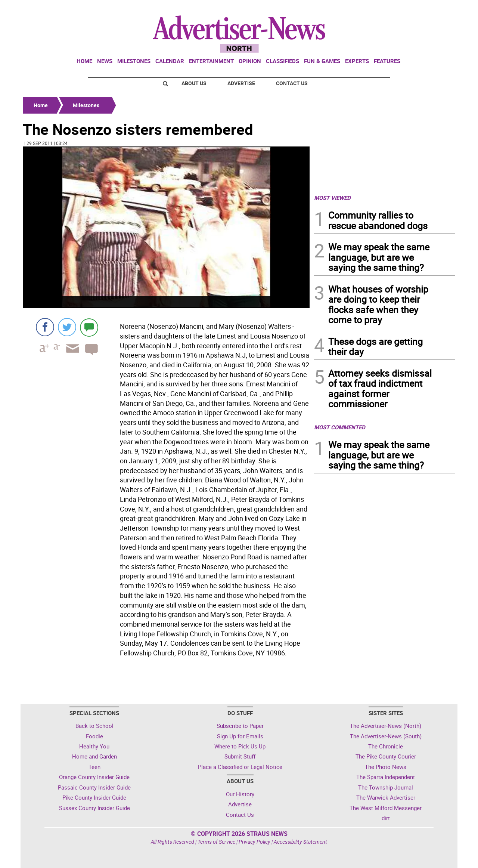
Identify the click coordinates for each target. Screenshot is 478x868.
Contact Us (292, 83)
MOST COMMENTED (340, 427)
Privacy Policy (254, 842)
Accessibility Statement (300, 842)
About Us (194, 83)
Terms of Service (216, 842)
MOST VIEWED (332, 198)
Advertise (241, 83)
